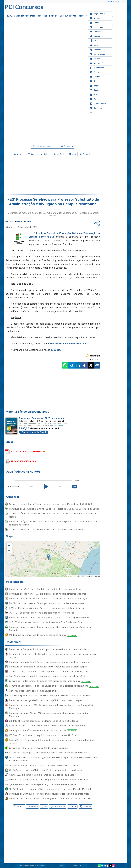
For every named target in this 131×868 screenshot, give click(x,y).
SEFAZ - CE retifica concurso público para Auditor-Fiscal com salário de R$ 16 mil (50, 789)
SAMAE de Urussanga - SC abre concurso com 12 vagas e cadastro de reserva (48, 753)
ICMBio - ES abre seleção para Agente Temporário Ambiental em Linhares (46, 608)
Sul (93, 40)
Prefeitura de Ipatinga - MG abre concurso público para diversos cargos (45, 700)
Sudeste (95, 36)
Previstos (96, 72)
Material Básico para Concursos (68, 344)
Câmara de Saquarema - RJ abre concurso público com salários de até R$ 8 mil (54, 686)
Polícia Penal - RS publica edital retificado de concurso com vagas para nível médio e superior (52, 742)
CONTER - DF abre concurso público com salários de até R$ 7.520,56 (43, 765)
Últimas (95, 58)
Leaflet (71, 576)
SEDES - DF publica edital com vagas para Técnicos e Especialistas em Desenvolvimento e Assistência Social (54, 759)
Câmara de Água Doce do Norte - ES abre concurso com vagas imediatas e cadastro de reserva (53, 515)
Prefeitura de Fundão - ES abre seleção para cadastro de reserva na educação (48, 598)
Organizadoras (98, 103)
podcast (55, 350)
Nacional (95, 31)
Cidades (95, 81)
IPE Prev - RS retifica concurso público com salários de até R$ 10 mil (43, 735)
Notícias (95, 22)
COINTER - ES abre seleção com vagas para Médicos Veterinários (42, 613)
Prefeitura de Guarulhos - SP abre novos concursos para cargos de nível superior (50, 662)
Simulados (96, 90)
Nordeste (96, 49)
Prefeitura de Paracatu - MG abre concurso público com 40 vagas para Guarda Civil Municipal (51, 707)
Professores (97, 67)
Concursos (96, 27)
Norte (94, 45)
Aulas (94, 99)
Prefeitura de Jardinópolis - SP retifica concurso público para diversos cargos (48, 667)
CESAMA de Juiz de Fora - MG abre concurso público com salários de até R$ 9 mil (50, 695)
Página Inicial (97, 14)
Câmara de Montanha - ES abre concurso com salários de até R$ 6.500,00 (46, 529)
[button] (9, 545)
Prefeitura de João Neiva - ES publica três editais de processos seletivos (45, 589)
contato (83, 16)
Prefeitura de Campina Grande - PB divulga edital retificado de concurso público (50, 798)
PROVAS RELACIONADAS (23, 461)
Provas (95, 94)
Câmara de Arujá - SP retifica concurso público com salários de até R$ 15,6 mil (49, 671)
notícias (53, 16)
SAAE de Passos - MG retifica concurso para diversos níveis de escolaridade (47, 726)
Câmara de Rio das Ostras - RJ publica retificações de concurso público (50, 681)
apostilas (42, 16)
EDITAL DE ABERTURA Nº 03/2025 (28, 452)
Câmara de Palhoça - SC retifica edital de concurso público (39, 748)
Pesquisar (67, 146)
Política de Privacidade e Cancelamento (32, 866)
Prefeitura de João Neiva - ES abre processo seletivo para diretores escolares (48, 594)
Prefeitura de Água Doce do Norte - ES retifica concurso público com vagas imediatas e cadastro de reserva (53, 523)
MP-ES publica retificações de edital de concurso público (43, 635)
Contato (95, 112)
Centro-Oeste (97, 54)
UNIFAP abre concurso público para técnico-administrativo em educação (46, 770)
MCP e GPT (96, 63)
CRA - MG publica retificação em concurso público (34, 691)
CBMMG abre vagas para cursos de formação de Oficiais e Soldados (43, 721)
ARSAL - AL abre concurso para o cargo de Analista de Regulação (42, 775)
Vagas (94, 85)
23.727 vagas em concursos (21, 16)
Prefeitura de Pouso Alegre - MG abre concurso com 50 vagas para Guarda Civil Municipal (49, 714)
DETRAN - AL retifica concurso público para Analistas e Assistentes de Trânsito (49, 780)
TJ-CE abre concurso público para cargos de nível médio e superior (43, 784)
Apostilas (96, 18)
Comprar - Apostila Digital (34, 432)
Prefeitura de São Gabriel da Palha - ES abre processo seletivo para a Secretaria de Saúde (54, 509)
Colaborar (96, 108)
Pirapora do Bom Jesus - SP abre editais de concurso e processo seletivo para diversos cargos (52, 656)
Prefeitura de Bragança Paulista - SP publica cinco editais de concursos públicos (50, 649)
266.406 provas (68, 16)
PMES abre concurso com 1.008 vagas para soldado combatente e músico (46, 603)
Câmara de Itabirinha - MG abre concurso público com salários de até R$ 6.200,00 (50, 504)
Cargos (95, 76)
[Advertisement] (32, 176)
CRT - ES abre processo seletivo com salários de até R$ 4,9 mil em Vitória (45, 622)
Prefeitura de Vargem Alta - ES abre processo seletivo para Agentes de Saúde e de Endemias (50, 629)
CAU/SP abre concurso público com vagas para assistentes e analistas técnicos (49, 676)
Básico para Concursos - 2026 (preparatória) (42, 418)
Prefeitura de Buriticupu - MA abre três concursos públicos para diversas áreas (49, 794)
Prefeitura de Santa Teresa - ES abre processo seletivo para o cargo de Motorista (50, 617)
